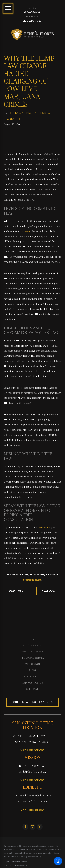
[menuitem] (33, 639)
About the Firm (32, 645)
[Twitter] (40, 827)
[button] (58, 861)
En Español (32, 664)
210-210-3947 (33, 21)
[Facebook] (25, 827)
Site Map (33, 689)
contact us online (32, 580)
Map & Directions (32, 750)
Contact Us (32, 676)
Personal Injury (32, 658)
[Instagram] (33, 827)
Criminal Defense (32, 652)
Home (33, 639)
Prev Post (16, 591)
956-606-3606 (33, 12)
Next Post (49, 591)
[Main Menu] (8, 8)
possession (26, 231)
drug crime (44, 527)
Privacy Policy (32, 683)
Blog (33, 670)
